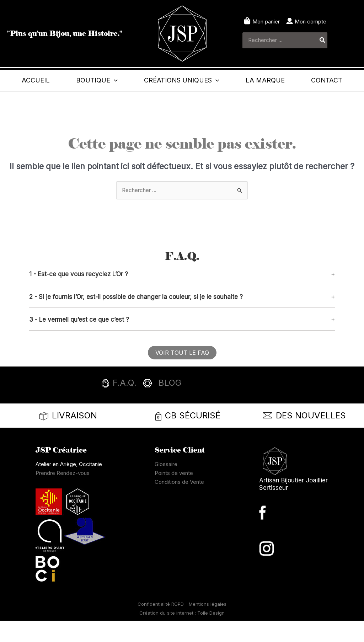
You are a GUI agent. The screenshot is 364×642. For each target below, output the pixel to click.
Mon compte (311, 22)
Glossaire (166, 485)
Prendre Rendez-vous (63, 494)
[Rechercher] (323, 40)
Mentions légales (208, 625)
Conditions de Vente (179, 503)
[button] (131, 80)
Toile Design (211, 634)
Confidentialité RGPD (161, 625)
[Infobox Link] (182, 406)
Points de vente (174, 494)
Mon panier (266, 22)
